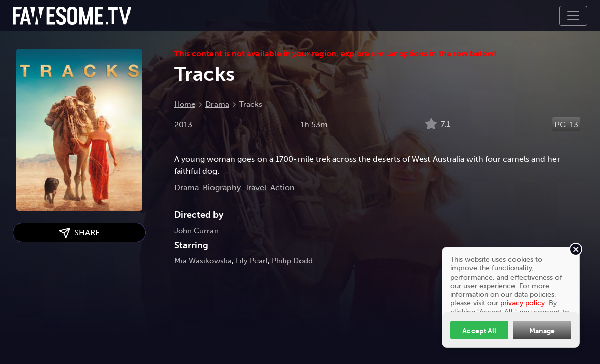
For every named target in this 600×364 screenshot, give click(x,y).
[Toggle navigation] (573, 16)
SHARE (79, 233)
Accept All (479, 331)
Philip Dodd (292, 261)
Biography (222, 187)
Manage (542, 331)
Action (283, 187)
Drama (217, 104)
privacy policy (523, 303)
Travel (255, 187)
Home (185, 104)
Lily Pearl (252, 261)
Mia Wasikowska (203, 261)
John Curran (196, 231)
